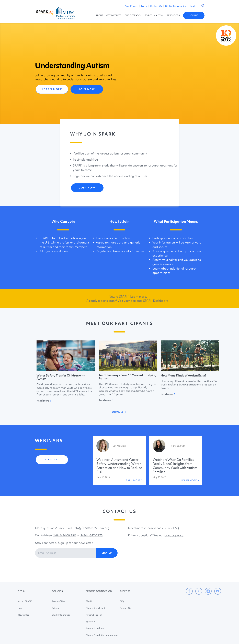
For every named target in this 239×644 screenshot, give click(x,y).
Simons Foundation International (102, 635)
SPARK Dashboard (156, 301)
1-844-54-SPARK (65, 535)
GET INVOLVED (114, 15)
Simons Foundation (95, 628)
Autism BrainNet (94, 615)
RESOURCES (173, 15)
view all (119, 412)
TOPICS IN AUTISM (154, 15)
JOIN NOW (87, 89)
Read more (44, 401)
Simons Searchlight (95, 608)
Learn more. (139, 297)
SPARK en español (176, 6)
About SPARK (25, 601)
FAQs (144, 6)
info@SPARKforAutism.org (92, 528)
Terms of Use (59, 601)
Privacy (56, 608)
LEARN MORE (52, 89)
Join (20, 608)
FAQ (176, 528)
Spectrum (91, 622)
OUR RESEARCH (133, 15)
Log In (193, 6)
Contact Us (156, 6)
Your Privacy (131, 6)
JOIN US (194, 15)
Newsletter (24, 615)
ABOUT (99, 15)
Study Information (61, 615)
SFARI (89, 601)
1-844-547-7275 (92, 535)
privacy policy (174, 535)
